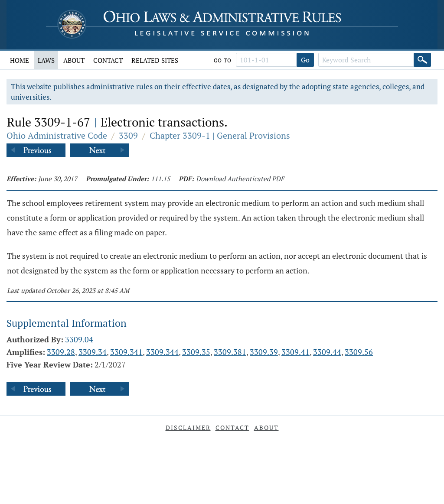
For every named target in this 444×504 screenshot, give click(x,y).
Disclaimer (188, 428)
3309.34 (93, 352)
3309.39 (264, 352)
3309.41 (295, 352)
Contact (108, 60)
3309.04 (79, 339)
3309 (128, 135)
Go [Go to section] (305, 60)
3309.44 (327, 352)
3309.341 (126, 352)
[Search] (422, 60)
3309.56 (359, 352)
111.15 (160, 179)
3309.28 (61, 352)
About (74, 60)
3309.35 (196, 352)
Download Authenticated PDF (240, 179)
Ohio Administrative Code (57, 135)
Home (20, 60)
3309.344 (162, 352)
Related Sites (155, 60)
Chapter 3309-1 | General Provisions (220, 135)
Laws (46, 60)
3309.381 (230, 352)
